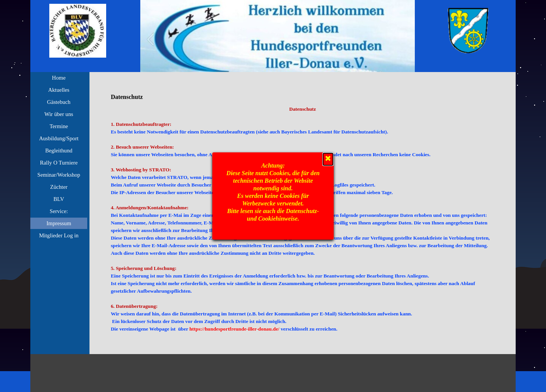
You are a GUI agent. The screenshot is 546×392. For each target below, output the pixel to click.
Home (59, 78)
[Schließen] (328, 159)
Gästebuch (59, 102)
